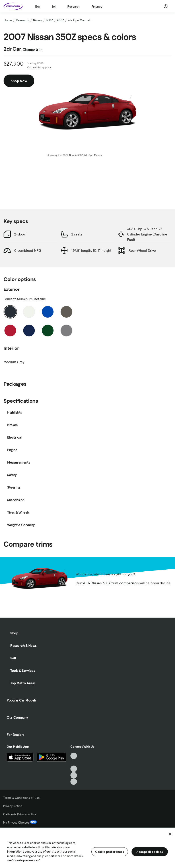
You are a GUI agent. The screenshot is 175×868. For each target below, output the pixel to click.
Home (8, 20)
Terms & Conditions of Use (21, 798)
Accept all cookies (150, 852)
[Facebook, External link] (74, 762)
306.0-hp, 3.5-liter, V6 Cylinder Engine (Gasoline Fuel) (147, 234)
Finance (97, 6)
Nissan (38, 20)
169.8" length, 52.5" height (91, 250)
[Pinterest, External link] (74, 782)
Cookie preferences (110, 852)
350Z (49, 20)
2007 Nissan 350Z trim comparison (111, 583)
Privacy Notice (13, 806)
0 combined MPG (28, 250)
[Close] (170, 834)
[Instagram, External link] (74, 775)
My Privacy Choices (20, 822)
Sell (54, 6)
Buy (38, 6)
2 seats (77, 234)
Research (74, 6)
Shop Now (19, 81)
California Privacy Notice (20, 814)
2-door (20, 234)
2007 (60, 20)
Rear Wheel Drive (142, 250)
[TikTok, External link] (74, 756)
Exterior (12, 289)
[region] (87, 848)
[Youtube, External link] (74, 769)
